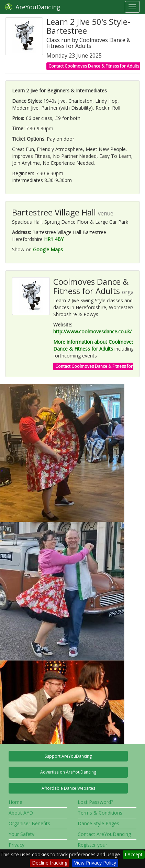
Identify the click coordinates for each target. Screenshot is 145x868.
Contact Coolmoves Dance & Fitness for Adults (94, 66)
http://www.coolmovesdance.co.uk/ (92, 331)
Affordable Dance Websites (68, 788)
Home (15, 802)
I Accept (134, 854)
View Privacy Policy (95, 863)
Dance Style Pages (98, 823)
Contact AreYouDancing (104, 834)
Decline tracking (50, 863)
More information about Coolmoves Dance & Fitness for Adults (94, 345)
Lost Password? (95, 802)
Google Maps (48, 249)
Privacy (16, 845)
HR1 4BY (54, 239)
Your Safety (21, 834)
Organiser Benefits (29, 823)
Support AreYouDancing (68, 756)
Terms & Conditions (100, 813)
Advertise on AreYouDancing (68, 772)
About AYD (21, 813)
